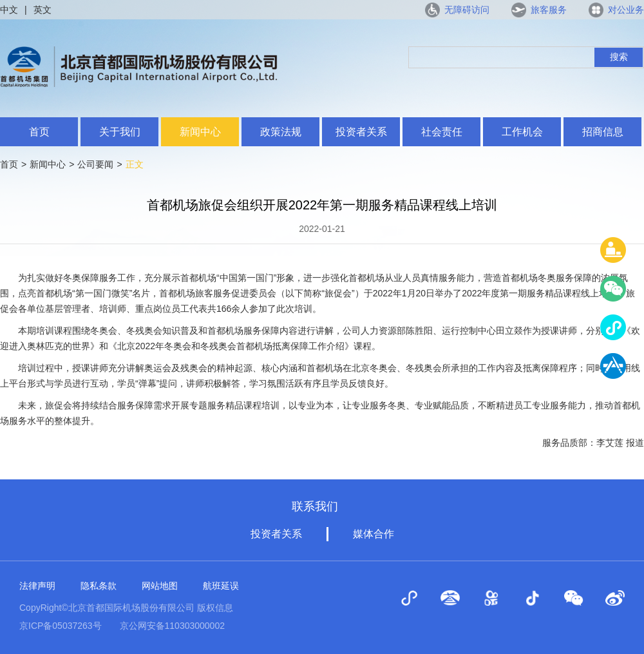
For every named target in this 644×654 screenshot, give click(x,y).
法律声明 (37, 586)
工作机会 (522, 132)
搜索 (619, 57)
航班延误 (221, 586)
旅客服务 (549, 10)
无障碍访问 (467, 10)
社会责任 (442, 132)
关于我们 (120, 132)
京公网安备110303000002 (172, 626)
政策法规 (281, 132)
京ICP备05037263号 (61, 626)
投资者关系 (361, 132)
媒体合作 (374, 534)
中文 (9, 10)
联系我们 (315, 506)
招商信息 (603, 132)
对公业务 (626, 10)
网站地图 (160, 586)
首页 (39, 132)
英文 (43, 10)
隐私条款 (99, 586)
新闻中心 (200, 132)
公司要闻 (95, 164)
